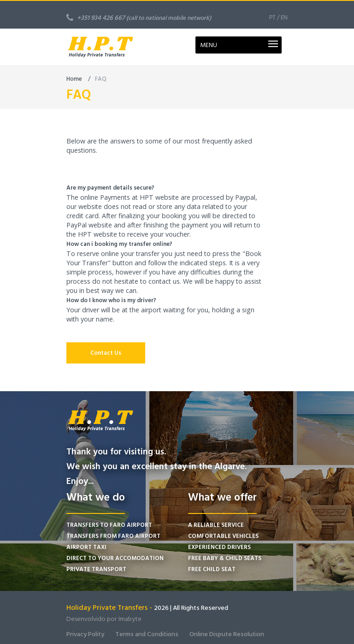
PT (272, 18)
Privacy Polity (85, 634)
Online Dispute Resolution (227, 634)
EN (284, 18)
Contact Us (106, 353)
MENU (209, 45)
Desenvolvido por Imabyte (104, 619)
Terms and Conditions (147, 634)
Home (74, 79)
